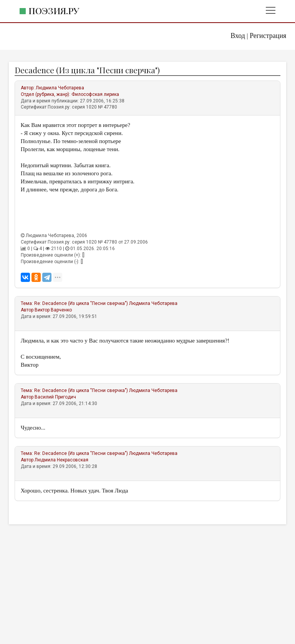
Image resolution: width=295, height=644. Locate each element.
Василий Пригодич (55, 397)
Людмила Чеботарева (60, 88)
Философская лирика (95, 94)
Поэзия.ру (54, 11)
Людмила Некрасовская (61, 460)
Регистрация (268, 36)
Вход (238, 36)
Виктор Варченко (53, 310)
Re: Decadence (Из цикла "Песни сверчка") (81, 303)
